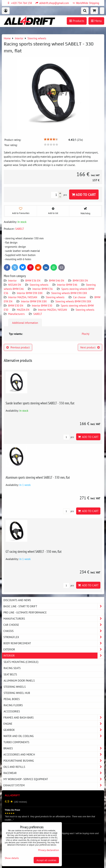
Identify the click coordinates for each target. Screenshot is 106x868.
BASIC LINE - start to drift (54, 606)
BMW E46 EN (57, 280)
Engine (54, 724)
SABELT (38, 314)
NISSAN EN (15, 285)
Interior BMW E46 (67, 285)
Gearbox (54, 730)
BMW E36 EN (33, 280)
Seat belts (10, 674)
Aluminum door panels (19, 680)
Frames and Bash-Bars (54, 718)
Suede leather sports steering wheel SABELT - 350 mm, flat (40, 403)
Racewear (54, 773)
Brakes (54, 748)
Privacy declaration (49, 850)
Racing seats (12, 668)
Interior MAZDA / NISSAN (23, 297)
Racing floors (13, 705)
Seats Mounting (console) (21, 662)
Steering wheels (39, 285)
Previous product (18, 347)
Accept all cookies (46, 860)
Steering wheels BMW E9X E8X (69, 293)
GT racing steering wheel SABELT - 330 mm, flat (34, 551)
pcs (68, 437)
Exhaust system (54, 785)
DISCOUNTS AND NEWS (17, 600)
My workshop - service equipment (54, 779)
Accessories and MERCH (54, 754)
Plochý (86, 334)
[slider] (51, 139)
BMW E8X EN (80, 280)
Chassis (54, 631)
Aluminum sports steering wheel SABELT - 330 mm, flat (38, 477)
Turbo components (16, 742)
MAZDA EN (23, 310)
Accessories (12, 711)
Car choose (79, 297)
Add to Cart (84, 194)
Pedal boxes (12, 699)
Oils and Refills (54, 767)
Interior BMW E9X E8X (30, 293)
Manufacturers (16, 314)
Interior (12, 280)
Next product (90, 347)
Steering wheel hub (17, 693)
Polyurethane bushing (54, 761)
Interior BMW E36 (43, 289)
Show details (12, 858)
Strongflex (54, 637)
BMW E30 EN (16, 305)
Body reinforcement (54, 643)
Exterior (54, 649)
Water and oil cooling (54, 736)
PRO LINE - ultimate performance (25, 612)
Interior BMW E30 (42, 305)
